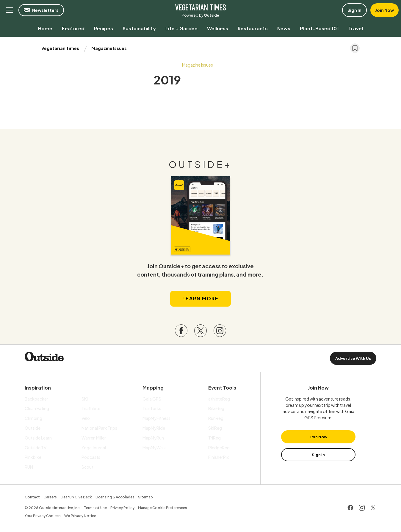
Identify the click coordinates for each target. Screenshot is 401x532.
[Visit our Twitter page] (200, 331)
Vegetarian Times (200, 7)
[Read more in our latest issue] (200, 215)
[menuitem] (45, 28)
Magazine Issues (109, 48)
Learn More (200, 298)
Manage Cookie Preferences (163, 508)
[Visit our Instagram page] (220, 331)
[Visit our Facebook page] (181, 331)
